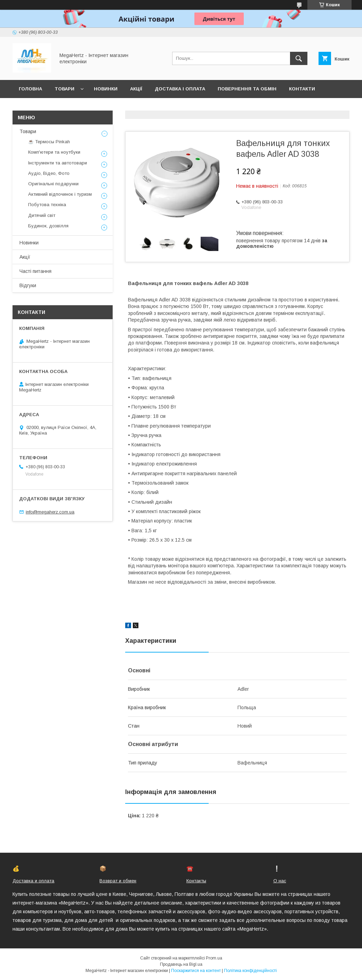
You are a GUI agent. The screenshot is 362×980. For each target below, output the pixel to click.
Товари (65, 89)
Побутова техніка (47, 205)
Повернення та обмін (247, 89)
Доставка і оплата (180, 89)
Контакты (196, 881)
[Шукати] (299, 58)
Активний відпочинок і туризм (60, 194)
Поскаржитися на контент (196, 971)
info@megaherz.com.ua (50, 512)
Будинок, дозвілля (48, 226)
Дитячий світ (42, 215)
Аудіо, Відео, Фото (49, 173)
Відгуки (28, 285)
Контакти (302, 89)
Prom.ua (214, 958)
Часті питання (35, 271)
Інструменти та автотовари (58, 163)
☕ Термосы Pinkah (49, 142)
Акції (136, 89)
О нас (280, 881)
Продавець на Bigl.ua (181, 964)
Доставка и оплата (33, 881)
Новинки (106, 89)
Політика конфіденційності (250, 971)
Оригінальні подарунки (53, 184)
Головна (30, 89)
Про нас (30, 107)
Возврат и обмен (118, 881)
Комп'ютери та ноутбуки (54, 152)
